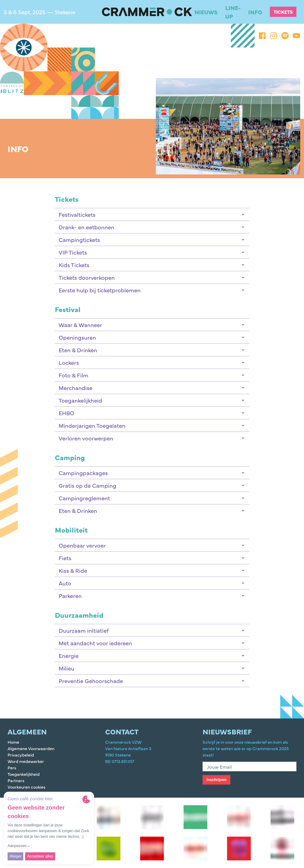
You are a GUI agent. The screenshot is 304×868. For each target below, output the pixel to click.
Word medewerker (26, 761)
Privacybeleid (21, 755)
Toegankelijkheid (24, 774)
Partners (16, 780)
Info (255, 12)
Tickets (283, 12)
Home (13, 742)
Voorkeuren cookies (26, 787)
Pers (12, 768)
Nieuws (206, 12)
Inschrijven (216, 780)
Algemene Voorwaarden (31, 748)
